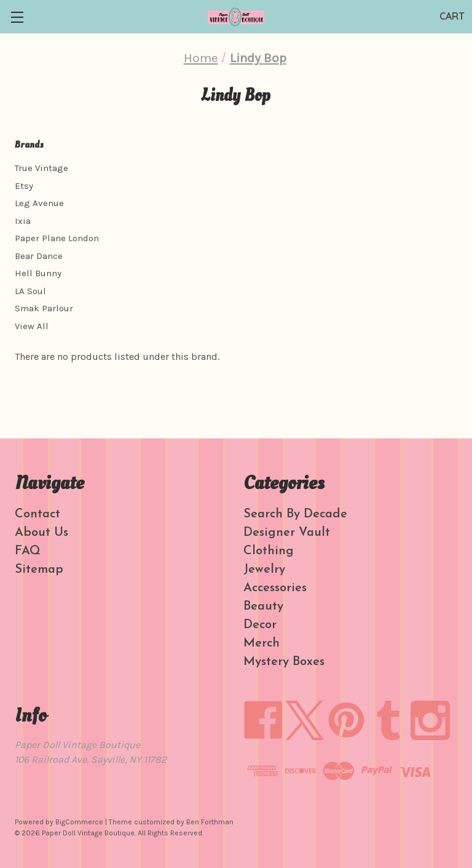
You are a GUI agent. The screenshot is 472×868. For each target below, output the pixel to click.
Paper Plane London (57, 238)
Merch (262, 643)
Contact (37, 514)
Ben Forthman (210, 822)
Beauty (263, 607)
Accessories (275, 588)
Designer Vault (287, 533)
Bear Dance (39, 256)
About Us (41, 533)
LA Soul (30, 291)
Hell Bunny (38, 273)
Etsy (24, 186)
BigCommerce (79, 822)
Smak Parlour (44, 308)
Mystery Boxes (284, 662)
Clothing (269, 551)
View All (32, 326)
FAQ (28, 551)
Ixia (23, 221)
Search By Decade (295, 514)
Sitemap (39, 570)
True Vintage (41, 168)
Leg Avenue (39, 203)
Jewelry (264, 570)
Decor (260, 625)
